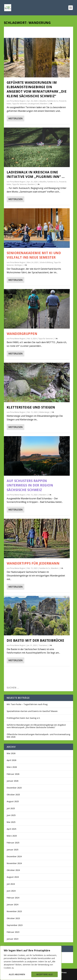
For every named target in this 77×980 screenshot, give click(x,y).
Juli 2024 (11, 884)
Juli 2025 (11, 808)
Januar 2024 (13, 904)
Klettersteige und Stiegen (31, 407)
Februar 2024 (13, 898)
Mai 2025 (11, 822)
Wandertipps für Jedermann (33, 563)
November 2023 (14, 911)
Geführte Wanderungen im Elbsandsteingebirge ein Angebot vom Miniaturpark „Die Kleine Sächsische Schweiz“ (37, 89)
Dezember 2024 (14, 856)
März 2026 (12, 767)
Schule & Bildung (46, 262)
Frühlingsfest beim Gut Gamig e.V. (24, 718)
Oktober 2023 (13, 918)
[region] (31, 963)
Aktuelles (43, 101)
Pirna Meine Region (18, 101)
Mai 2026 (11, 753)
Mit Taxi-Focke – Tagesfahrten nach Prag (27, 704)
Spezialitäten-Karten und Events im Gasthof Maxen (32, 711)
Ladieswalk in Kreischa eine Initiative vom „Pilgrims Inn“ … (36, 174)
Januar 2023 (13, 939)
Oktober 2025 (13, 795)
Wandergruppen (22, 334)
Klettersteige (44, 412)
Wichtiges (18, 265)
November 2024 (14, 863)
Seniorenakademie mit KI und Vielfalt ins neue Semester (34, 255)
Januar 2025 (13, 850)
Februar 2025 (13, 843)
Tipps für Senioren (19, 104)
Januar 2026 (13, 781)
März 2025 (12, 836)
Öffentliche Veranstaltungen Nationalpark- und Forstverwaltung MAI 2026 (38, 736)
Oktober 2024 (13, 870)
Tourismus (43, 645)
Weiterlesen (15, 118)
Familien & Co (53, 101)
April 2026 (11, 760)
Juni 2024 (11, 891)
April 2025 (11, 829)
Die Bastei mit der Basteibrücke (35, 640)
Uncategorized (33, 104)
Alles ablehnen (17, 974)
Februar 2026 (13, 774)
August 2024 (13, 877)
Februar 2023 (13, 932)
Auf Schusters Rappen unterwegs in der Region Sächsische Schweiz (30, 485)
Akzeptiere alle (45, 974)
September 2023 (15, 925)
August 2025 (13, 801)
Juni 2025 (11, 815)
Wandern (44, 104)
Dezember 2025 (14, 788)
